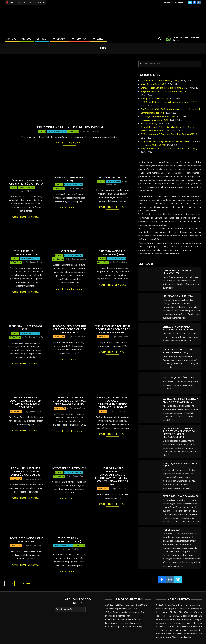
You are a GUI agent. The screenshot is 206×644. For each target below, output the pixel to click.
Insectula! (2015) (149, 123)
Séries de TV (59, 337)
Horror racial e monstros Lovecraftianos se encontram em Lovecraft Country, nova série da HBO (113, 476)
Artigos (13, 188)
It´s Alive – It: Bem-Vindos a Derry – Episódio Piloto (26, 182)
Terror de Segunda (26, 188)
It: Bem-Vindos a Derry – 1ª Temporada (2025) (69, 127)
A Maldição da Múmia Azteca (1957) (158, 116)
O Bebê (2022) (69, 251)
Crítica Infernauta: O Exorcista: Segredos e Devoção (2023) (169, 134)
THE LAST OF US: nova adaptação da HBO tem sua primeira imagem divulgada (26, 402)
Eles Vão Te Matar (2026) (153, 145)
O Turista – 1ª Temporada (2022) (26, 328)
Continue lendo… (69, 143)
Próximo (27, 583)
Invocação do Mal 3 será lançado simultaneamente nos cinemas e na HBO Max (113, 402)
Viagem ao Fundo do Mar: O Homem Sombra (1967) (165, 91)
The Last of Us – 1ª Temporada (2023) (26, 253)
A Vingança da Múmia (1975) (154, 98)
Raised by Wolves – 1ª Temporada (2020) (113, 253)
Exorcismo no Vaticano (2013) (155, 120)
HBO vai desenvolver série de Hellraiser (26, 540)
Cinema (103, 411)
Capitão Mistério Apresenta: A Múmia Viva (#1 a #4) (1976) (169, 102)
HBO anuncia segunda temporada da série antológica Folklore (26, 471)
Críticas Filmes (113, 181)
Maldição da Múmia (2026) (153, 84)
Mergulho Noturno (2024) (126, 609)
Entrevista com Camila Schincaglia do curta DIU (163, 88)
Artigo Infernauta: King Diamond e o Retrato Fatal (165, 141)
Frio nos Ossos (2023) (113, 177)
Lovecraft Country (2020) (69, 468)
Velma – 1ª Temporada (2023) (69, 179)
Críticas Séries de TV (57, 131)
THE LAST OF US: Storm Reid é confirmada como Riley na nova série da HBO (113, 329)
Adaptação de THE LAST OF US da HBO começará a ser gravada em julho (69, 401)
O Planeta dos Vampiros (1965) (132, 605)
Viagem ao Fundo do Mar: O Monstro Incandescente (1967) (169, 148)
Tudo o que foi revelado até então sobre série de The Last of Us (69, 329)
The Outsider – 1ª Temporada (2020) (69, 540)
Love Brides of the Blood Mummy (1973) (160, 80)
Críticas (42, 131)
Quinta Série (73, 131)
